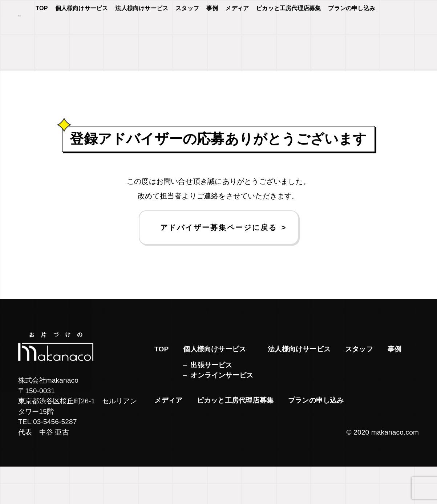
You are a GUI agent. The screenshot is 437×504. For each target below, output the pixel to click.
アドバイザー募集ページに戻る (219, 265)
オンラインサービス (222, 413)
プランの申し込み (352, 30)
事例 (212, 30)
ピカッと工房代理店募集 (288, 30)
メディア (237, 30)
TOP (42, 30)
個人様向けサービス (82, 30)
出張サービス (211, 402)
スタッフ (187, 30)
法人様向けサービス (142, 30)
